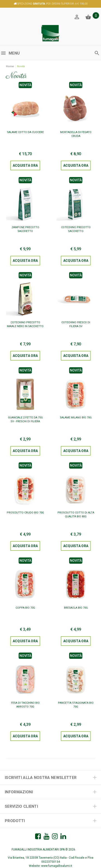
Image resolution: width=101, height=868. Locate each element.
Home (10, 66)
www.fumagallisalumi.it (57, 866)
